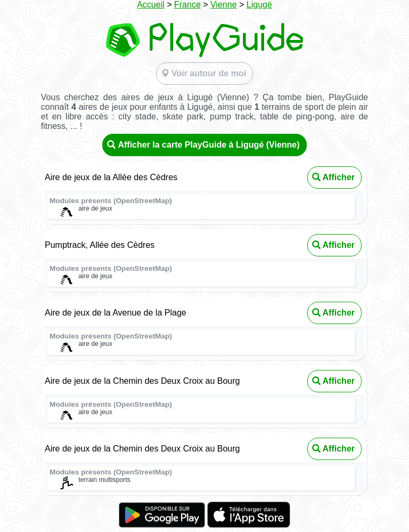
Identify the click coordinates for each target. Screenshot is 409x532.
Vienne (224, 5)
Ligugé (259, 5)
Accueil (151, 5)
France (187, 5)
